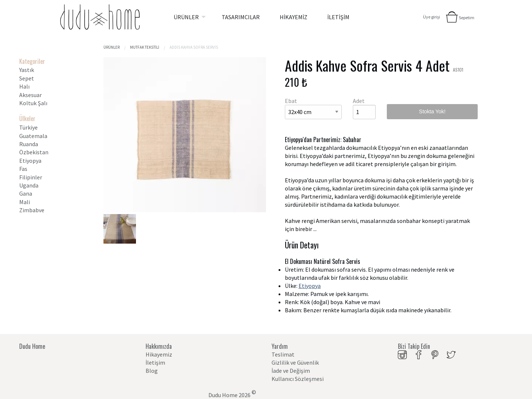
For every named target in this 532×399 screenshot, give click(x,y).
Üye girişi (432, 17)
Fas (23, 169)
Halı (24, 86)
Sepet (27, 78)
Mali (25, 202)
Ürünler (112, 47)
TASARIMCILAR (241, 17)
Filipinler (31, 177)
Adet (359, 101)
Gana (26, 193)
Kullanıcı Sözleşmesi (298, 379)
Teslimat (283, 354)
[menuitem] (188, 17)
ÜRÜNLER (186, 17)
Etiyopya (30, 161)
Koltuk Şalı (33, 103)
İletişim (155, 362)
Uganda (29, 185)
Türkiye (28, 127)
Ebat (291, 101)
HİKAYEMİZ (294, 17)
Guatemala (33, 136)
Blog (152, 371)
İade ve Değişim (291, 371)
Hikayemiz (159, 354)
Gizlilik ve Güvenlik (295, 362)
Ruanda (29, 144)
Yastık (27, 70)
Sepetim (467, 18)
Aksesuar (30, 95)
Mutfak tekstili (145, 47)
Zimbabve (32, 210)
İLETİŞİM (338, 17)
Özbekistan (34, 152)
